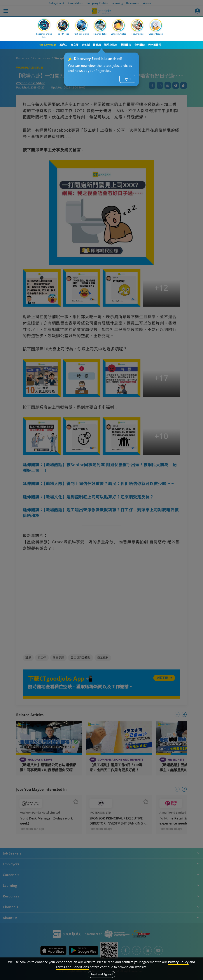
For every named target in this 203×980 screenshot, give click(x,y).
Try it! (127, 79)
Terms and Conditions (72, 967)
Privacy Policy (178, 962)
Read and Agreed (102, 974)
